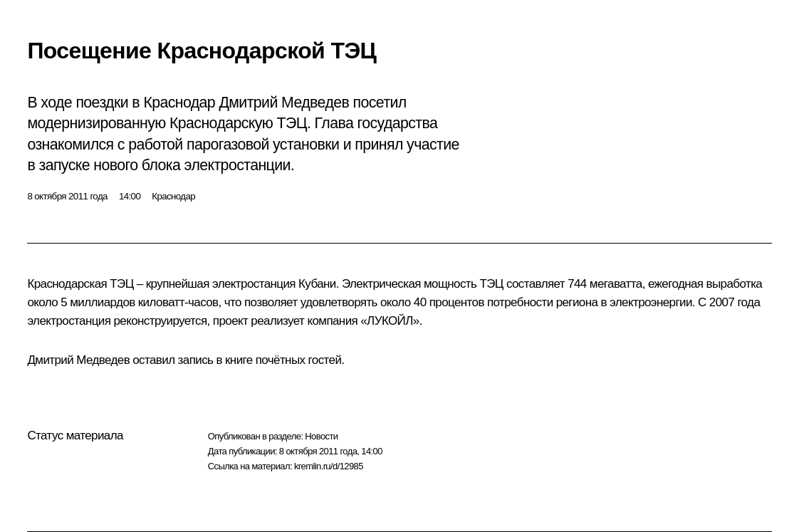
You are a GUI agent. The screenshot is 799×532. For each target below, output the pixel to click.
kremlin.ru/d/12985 (329, 466)
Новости (321, 436)
